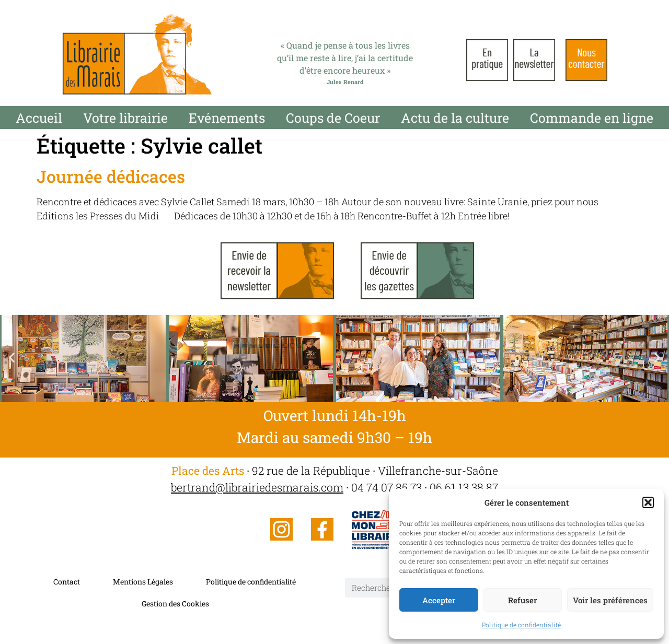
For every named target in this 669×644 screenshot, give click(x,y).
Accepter (439, 600)
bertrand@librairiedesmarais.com (257, 487)
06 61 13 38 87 (464, 487)
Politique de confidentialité (521, 625)
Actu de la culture (455, 118)
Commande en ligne (592, 118)
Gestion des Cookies (175, 604)
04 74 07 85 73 (387, 487)
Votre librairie (125, 118)
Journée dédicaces (111, 176)
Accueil (39, 118)
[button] (648, 502)
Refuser (522, 600)
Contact (67, 582)
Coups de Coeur (333, 118)
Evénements (227, 118)
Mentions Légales (143, 582)
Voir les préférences (610, 600)
